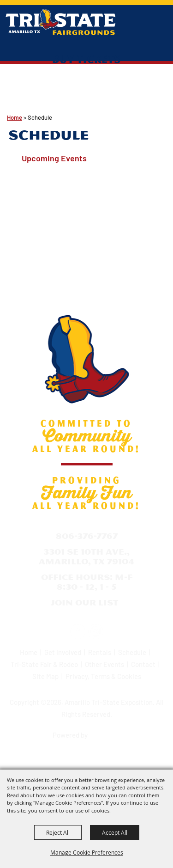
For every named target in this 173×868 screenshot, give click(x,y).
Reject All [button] (58, 832)
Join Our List (84, 602)
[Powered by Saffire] (106, 732)
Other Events (104, 664)
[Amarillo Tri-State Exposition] (61, 22)
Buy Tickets (86, 59)
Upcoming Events (54, 158)
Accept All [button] (115, 832)
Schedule (132, 652)
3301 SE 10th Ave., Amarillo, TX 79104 (86, 557)
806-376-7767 (87, 536)
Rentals (100, 652)
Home (15, 117)
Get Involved (63, 652)
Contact (143, 664)
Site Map (45, 676)
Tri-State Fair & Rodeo (44, 664)
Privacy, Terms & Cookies (103, 676)
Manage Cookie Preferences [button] (87, 852)
